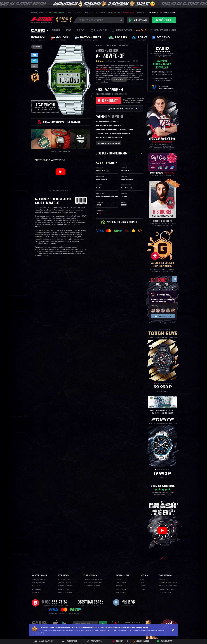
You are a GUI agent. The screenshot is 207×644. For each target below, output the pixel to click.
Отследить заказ (169, 13)
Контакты (141, 13)
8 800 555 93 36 (153, 13)
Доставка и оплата (65, 583)
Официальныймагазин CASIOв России (64, 20)
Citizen (56, 31)
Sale (144, 31)
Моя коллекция (122, 589)
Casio (38, 30)
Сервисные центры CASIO (168, 583)
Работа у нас (37, 586)
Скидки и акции (143, 641)
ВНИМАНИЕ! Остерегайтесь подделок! (62, 122)
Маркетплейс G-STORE (92, 586)
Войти (118, 580)
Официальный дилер (39, 13)
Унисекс (107, 51)
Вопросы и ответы (75, 13)
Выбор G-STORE (124, 31)
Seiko (69, 31)
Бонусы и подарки (65, 592)
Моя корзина (121, 583)
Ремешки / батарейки (167, 589)
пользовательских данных (109, 630)
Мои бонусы (121, 592)
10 (171, 383)
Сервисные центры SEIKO (168, 586)
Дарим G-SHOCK (129, 13)
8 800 (54, 602)
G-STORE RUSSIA (164, 295)
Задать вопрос (164, 580)
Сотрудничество (114, 13)
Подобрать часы (165, 592)
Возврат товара (64, 589)
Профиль (119, 586)
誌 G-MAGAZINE (99, 31)
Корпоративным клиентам (95, 13)
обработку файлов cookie (89, 630)
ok (103, 624)
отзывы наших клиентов (131, 624)
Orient (81, 31)
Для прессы (37, 589)
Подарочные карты (165, 31)
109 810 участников (159, 306)
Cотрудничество (38, 583)
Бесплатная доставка (57, 13)
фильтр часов (138, 20)
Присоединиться (164, 316)
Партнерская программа (93, 583)
